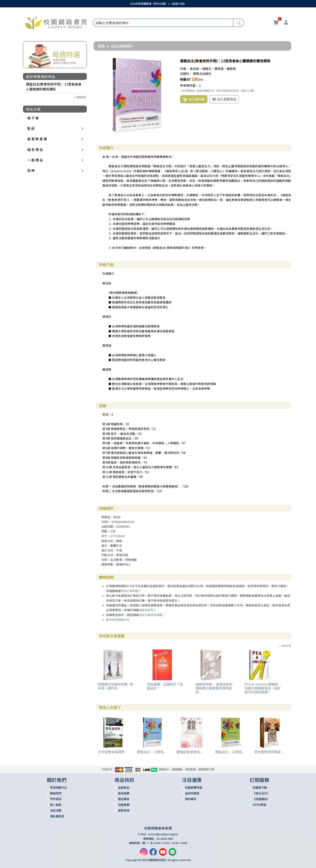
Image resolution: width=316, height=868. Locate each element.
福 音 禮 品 (35, 149)
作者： (185, 69)
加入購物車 (194, 99)
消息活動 (56, 810)
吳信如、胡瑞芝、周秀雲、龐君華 (213, 69)
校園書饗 (124, 805)
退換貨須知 (146, 610)
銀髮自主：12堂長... (152, 752)
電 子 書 (33, 118)
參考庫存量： (189, 85)
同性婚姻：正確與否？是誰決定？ (165, 686)
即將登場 (124, 810)
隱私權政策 (57, 816)
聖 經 (31, 128)
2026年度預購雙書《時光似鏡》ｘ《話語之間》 (158, 4)
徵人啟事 (56, 805)
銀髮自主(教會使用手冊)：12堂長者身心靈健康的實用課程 (54, 87)
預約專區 (191, 799)
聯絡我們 (56, 793)
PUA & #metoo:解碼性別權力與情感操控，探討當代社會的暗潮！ (263, 688)
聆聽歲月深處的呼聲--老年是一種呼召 (116, 686)
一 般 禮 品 (35, 160)
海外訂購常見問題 (151, 615)
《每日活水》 (261, 793)
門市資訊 (56, 799)
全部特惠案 (192, 793)
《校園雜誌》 (261, 799)
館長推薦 (124, 793)
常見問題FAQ (58, 787)
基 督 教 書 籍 (37, 139)
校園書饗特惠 (194, 787)
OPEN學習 (259, 805)
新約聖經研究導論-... (269, 752)
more (285, 645)
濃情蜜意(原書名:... (190, 752)
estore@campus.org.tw (163, 834)
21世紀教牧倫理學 (111, 752)
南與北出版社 (202, 73)
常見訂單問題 (130, 591)
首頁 (101, 46)
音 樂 (31, 170)
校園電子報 (260, 787)
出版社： (186, 73)
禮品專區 (124, 799)
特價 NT (185, 79)
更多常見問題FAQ (118, 620)
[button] (170, 61)
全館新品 (124, 787)
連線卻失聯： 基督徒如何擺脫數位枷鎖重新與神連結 (214, 688)
